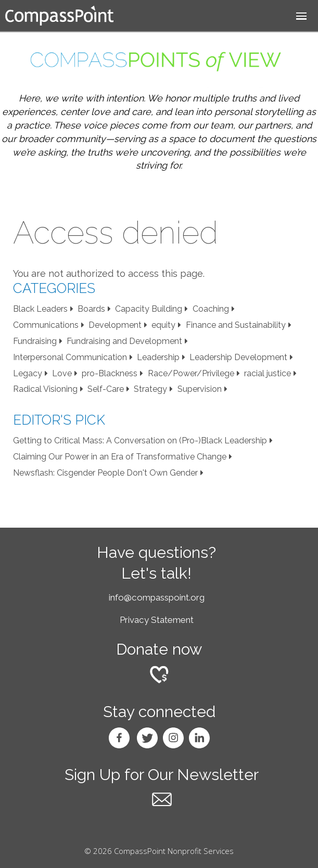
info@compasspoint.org (157, 597)
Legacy (28, 373)
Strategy (150, 389)
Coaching (211, 309)
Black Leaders (40, 309)
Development (115, 325)
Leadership (158, 357)
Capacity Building (149, 309)
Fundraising (35, 341)
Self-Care (106, 389)
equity (163, 325)
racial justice (268, 373)
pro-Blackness (110, 373)
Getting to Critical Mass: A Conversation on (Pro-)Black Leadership (140, 441)
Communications (46, 325)
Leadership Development (238, 357)
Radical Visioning (45, 389)
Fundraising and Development (124, 341)
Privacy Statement (157, 620)
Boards (91, 309)
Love (62, 373)
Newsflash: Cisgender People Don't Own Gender (105, 473)
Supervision (200, 389)
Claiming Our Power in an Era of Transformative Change (120, 457)
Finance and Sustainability (236, 325)
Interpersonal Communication (70, 357)
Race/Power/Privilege (191, 373)
